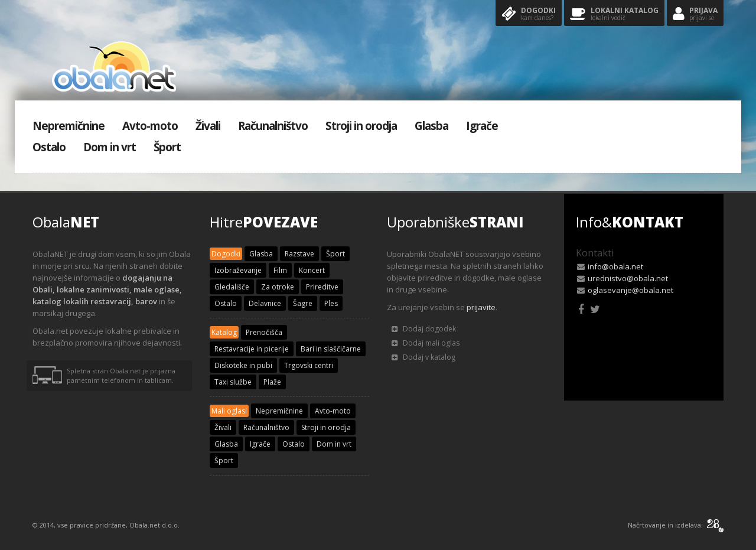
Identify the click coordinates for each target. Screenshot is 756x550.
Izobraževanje (238, 270)
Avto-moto (150, 126)
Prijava (695, 14)
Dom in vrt (110, 147)
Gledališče (232, 287)
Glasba (431, 126)
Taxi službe (233, 382)
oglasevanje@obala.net (630, 290)
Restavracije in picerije (252, 349)
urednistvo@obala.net (628, 278)
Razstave (299, 254)
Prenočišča (264, 332)
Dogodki (529, 14)
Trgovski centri (309, 365)
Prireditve (322, 287)
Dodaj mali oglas (426, 343)
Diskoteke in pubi (243, 365)
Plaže (272, 382)
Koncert (312, 270)
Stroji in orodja (361, 126)
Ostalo (49, 147)
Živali (208, 126)
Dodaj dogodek (424, 329)
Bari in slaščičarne (331, 349)
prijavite (481, 307)
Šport (167, 147)
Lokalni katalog (614, 14)
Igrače (482, 126)
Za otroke (278, 287)
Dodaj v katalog (423, 357)
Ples (331, 303)
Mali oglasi (229, 411)
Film (280, 270)
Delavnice (265, 303)
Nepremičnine (69, 126)
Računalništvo (273, 126)
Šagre (303, 303)
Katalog (224, 332)
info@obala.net (615, 266)
